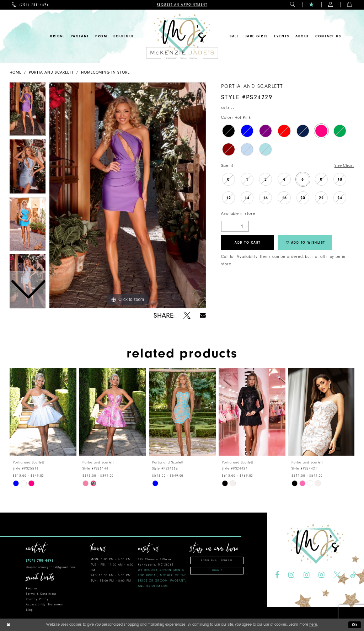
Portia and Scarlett (51, 72)
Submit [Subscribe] (217, 571)
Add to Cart (248, 243)
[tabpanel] (128, 195)
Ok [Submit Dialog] (355, 625)
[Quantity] (235, 226)
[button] (293, 5)
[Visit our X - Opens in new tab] (337, 575)
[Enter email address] (217, 560)
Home (15, 72)
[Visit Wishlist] (312, 5)
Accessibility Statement (44, 605)
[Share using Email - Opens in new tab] (203, 315)
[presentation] (43, 412)
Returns (32, 588)
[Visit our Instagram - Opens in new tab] (291, 575)
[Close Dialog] (8, 625)
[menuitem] (30, 5)
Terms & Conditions (41, 594)
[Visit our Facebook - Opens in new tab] (277, 575)
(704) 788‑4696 (40, 560)
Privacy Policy (37, 599)
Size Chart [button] (344, 166)
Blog (30, 610)
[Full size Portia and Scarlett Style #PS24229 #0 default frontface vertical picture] (128, 195)
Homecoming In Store (105, 72)
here (313, 624)
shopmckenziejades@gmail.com (51, 567)
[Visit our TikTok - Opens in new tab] (353, 575)
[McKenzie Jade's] (182, 36)
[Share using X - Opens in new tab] (187, 315)
